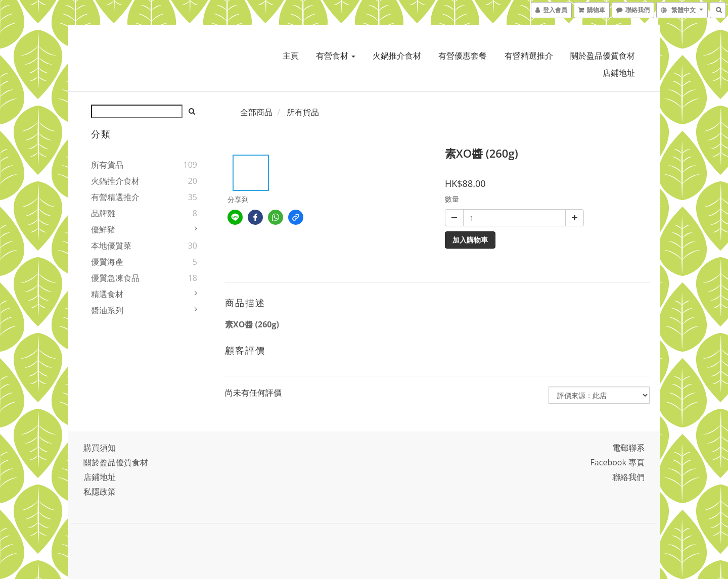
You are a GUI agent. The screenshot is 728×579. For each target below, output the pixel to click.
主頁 (291, 56)
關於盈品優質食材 (603, 56)
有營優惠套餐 (463, 56)
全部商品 (256, 112)
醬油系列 (107, 310)
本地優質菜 (111, 246)
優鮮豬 (103, 229)
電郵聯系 (628, 448)
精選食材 (107, 294)
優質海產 (107, 262)
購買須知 (100, 448)
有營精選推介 (529, 56)
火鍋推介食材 (397, 56)
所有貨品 (107, 165)
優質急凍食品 (115, 278)
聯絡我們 (628, 477)
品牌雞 (103, 213)
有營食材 (336, 56)
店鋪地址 (619, 73)
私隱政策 (100, 492)
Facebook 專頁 (618, 462)
